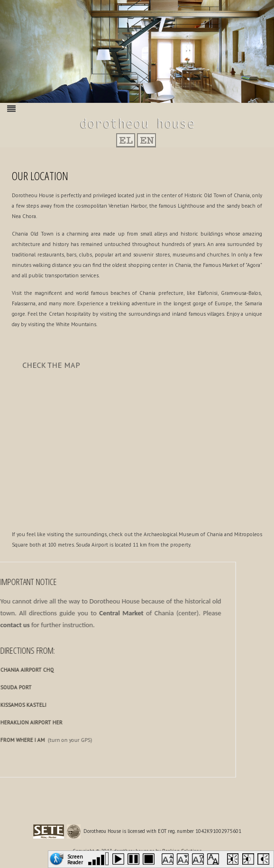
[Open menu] (11, 109)
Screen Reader (75, 859)
